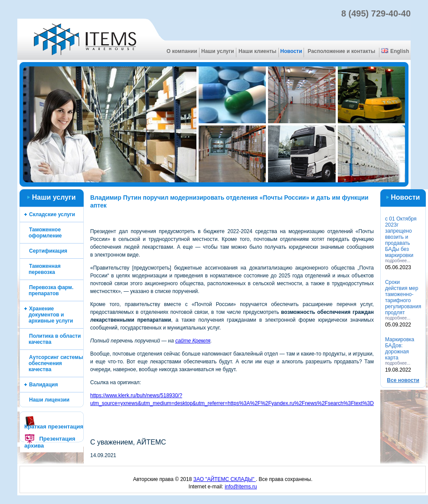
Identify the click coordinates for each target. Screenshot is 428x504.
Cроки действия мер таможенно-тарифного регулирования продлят (403, 297)
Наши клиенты (257, 51)
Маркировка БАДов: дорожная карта (400, 349)
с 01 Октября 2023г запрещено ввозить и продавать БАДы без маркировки (401, 237)
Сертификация (48, 251)
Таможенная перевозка (45, 269)
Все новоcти (403, 380)
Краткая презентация (54, 427)
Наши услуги (218, 51)
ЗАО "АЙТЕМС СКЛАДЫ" (225, 479)
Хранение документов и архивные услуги (51, 315)
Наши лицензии (49, 400)
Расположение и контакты (342, 51)
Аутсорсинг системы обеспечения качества (56, 363)
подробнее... (398, 261)
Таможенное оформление (45, 233)
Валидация (43, 385)
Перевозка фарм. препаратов (51, 290)
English (395, 51)
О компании (182, 51)
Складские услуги (52, 214)
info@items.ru (241, 487)
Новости (291, 51)
